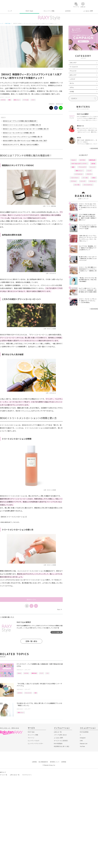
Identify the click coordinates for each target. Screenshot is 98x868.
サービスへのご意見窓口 (61, 741)
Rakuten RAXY (9, 5)
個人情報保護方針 (43, 762)
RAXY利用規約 (58, 744)
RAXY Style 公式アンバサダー (79, 163)
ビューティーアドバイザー (35, 744)
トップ (10, 11)
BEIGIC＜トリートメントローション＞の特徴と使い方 (22, 125)
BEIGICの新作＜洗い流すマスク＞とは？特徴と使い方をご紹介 (25, 141)
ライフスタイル (88, 185)
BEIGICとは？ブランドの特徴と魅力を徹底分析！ (20, 121)
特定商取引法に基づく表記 (62, 746)
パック (41, 673)
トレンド (93, 167)
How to (19, 673)
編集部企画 (34, 673)
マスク (33, 100)
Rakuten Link (84, 744)
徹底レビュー (17, 100)
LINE (81, 741)
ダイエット (93, 181)
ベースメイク (74, 67)
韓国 (10, 100)
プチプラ (89, 174)
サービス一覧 (4, 775)
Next (59, 609)
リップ (89, 171)
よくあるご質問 (88, 11)
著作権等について (55, 762)
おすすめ (3, 100)
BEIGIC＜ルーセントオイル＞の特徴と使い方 (19, 133)
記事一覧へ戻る (31, 641)
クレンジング (28, 693)
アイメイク (73, 71)
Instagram (83, 738)
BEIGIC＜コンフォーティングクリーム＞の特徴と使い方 (23, 137)
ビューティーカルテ (34, 741)
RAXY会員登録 (84, 732)
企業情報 (34, 762)
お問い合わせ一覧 (15, 775)
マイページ (31, 738)
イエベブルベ (75, 178)
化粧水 (94, 178)
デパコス (73, 181)
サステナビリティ (27, 775)
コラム (72, 87)
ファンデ (83, 181)
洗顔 (35, 693)
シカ (47, 673)
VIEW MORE (94, 148)
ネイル (72, 83)
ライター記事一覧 (57, 632)
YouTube (82, 746)
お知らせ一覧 (58, 732)
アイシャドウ (82, 167)
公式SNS (68, 11)
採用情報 (64, 762)
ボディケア (73, 75)
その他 (72, 91)
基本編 (93, 163)
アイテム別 (26, 100)
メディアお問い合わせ (60, 735)
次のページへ (31, 600)
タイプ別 (77, 185)
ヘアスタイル (79, 174)
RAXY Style (29, 11)
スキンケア (8, 97)
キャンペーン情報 (49, 11)
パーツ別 (85, 178)
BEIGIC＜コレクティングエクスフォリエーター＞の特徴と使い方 (26, 129)
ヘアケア (72, 79)
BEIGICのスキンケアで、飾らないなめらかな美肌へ (21, 145)
